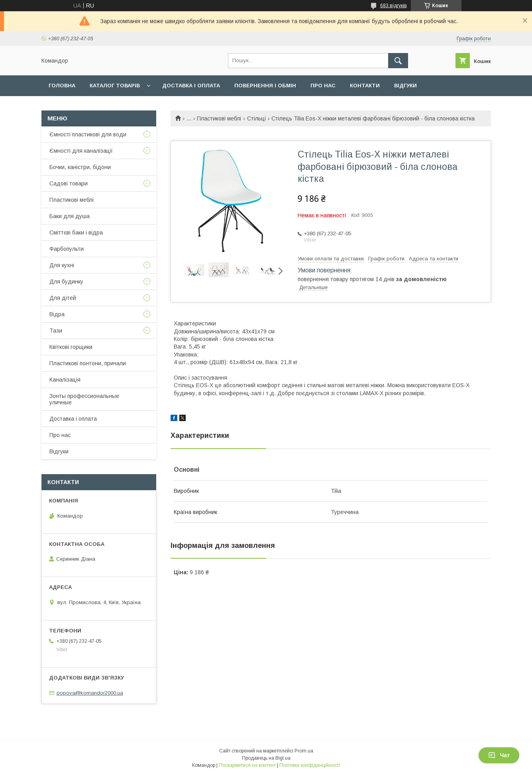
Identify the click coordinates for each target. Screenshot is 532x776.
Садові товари (69, 183)
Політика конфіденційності (310, 765)
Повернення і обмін (265, 86)
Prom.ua (304, 751)
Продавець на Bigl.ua (266, 758)
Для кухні (62, 265)
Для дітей (63, 298)
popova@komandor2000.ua (90, 693)
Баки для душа (70, 216)
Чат (499, 755)
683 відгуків (394, 6)
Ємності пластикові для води (88, 134)
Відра (57, 314)
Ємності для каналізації (81, 151)
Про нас (323, 86)
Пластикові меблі (219, 118)
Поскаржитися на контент (247, 765)
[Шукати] (398, 61)
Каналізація (65, 380)
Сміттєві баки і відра (76, 232)
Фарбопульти (67, 249)
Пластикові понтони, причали (88, 363)
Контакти (365, 86)
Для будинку (66, 282)
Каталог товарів (115, 86)
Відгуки (405, 86)
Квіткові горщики (71, 347)
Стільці (256, 118)
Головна (62, 86)
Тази (56, 331)
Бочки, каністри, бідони (80, 167)
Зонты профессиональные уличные (84, 399)
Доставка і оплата (191, 86)
